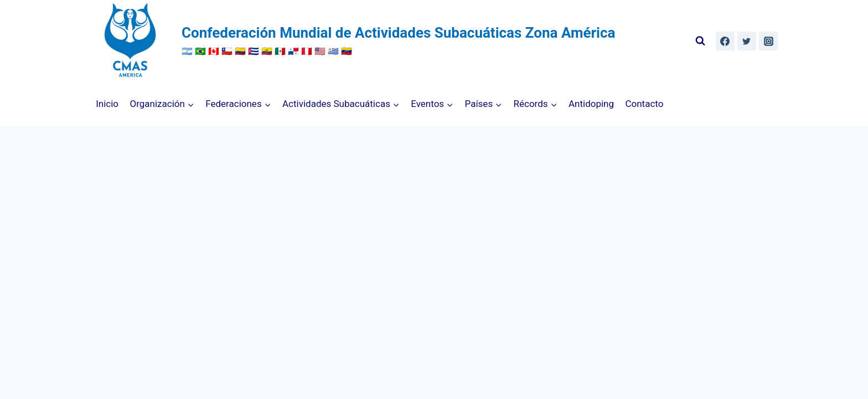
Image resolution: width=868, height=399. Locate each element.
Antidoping (591, 104)
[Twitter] (747, 41)
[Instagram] (768, 41)
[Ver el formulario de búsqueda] (700, 41)
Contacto (644, 104)
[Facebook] (725, 41)
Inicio (107, 104)
